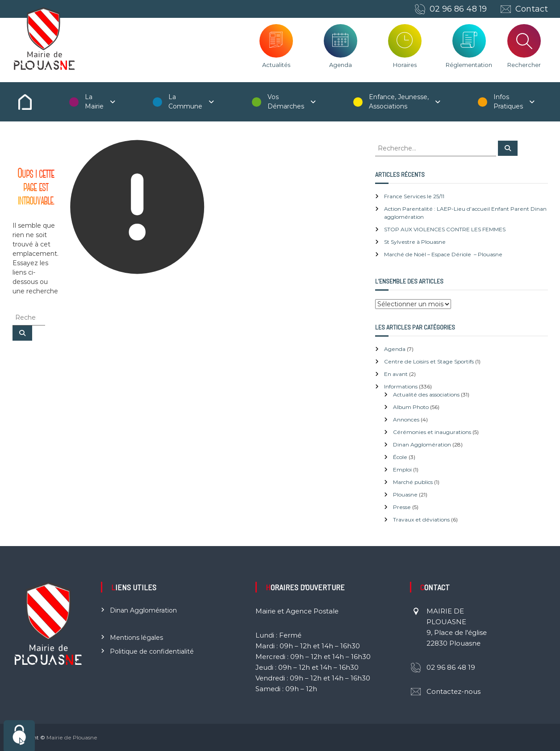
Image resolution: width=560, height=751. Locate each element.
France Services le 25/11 (414, 196)
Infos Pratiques (508, 102)
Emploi (402, 469)
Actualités (276, 65)
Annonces (406, 419)
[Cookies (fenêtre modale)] (19, 736)
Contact (532, 9)
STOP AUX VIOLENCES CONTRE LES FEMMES (445, 229)
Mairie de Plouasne (72, 737)
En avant (396, 374)
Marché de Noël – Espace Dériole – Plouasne (443, 254)
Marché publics (413, 482)
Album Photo (411, 407)
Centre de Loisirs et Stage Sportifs (429, 361)
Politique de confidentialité (152, 651)
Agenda (341, 65)
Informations (401, 386)
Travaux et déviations (421, 519)
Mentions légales (136, 638)
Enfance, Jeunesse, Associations (399, 102)
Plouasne (405, 494)
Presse (402, 507)
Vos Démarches (286, 102)
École (400, 457)
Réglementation (469, 65)
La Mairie (94, 102)
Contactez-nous (453, 691)
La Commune (185, 102)
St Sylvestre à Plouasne (415, 242)
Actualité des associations (426, 394)
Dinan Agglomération (422, 444)
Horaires (405, 65)
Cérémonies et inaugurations (432, 432)
